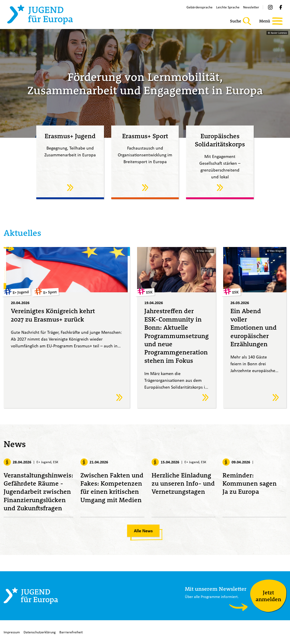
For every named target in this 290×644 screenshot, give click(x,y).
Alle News (143, 531)
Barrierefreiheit (71, 632)
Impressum (12, 632)
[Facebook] (281, 7)
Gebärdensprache (199, 7)
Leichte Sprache (228, 7)
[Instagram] (270, 7)
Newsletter (251, 7)
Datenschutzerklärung (40, 632)
